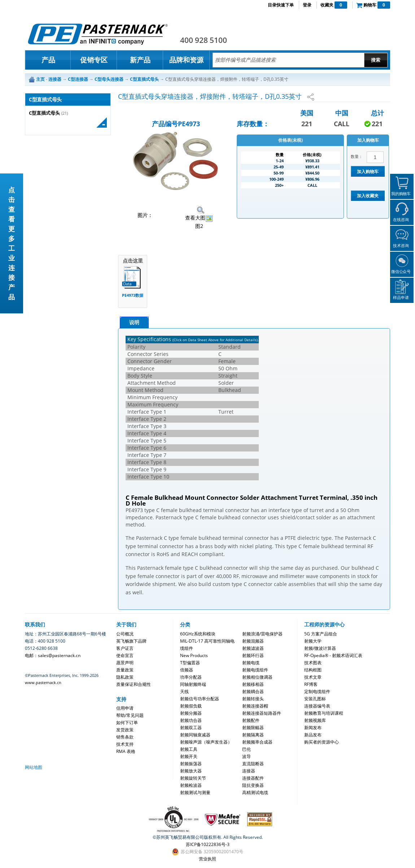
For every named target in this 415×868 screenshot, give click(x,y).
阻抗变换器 (253, 785)
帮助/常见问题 (130, 715)
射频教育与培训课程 (324, 713)
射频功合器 (191, 720)
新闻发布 (313, 728)
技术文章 (313, 677)
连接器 (249, 771)
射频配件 (251, 720)
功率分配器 (191, 677)
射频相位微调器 (257, 677)
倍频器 (187, 670)
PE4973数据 (133, 295)
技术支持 (125, 744)
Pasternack (98, 34)
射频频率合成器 (257, 742)
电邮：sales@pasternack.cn (53, 655)
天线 (184, 691)
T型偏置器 (190, 663)
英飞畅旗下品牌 (131, 641)
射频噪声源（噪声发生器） (206, 742)
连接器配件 (253, 778)
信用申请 (125, 708)
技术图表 (313, 663)
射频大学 (313, 641)
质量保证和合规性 (134, 684)
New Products (194, 655)
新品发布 (313, 735)
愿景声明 (125, 663)
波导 (246, 756)
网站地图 (34, 767)
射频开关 (189, 756)
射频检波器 (191, 785)
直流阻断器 (253, 764)
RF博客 (311, 684)
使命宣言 (125, 655)
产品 (48, 60)
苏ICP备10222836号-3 (208, 844)
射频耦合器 (253, 691)
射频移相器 (253, 684)
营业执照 (208, 859)
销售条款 (125, 737)
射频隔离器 (253, 735)
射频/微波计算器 (320, 648)
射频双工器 (191, 728)
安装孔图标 (315, 699)
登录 (307, 5)
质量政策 (125, 670)
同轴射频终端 (193, 684)
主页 (40, 79)
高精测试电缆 (255, 792)
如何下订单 (127, 722)
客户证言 (125, 648)
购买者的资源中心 (322, 742)
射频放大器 (191, 771)
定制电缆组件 (317, 691)
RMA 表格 (126, 751)
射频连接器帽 (255, 706)
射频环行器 (253, 655)
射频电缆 (251, 663)
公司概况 (125, 634)
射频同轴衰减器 (195, 735)
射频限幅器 (253, 728)
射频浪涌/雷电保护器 (262, 634)
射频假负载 (191, 706)
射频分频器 (191, 713)
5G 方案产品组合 (321, 634)
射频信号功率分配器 (200, 699)
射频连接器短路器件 (262, 713)
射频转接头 (253, 699)
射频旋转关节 (193, 778)
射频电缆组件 (255, 670)
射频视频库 (315, 720)
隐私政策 (125, 677)
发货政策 (125, 730)
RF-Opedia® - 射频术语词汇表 (333, 655)
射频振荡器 (191, 764)
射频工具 (189, 749)
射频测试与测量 (195, 792)
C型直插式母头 (44, 113)
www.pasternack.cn (43, 682)
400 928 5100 (204, 40)
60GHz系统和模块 (198, 634)
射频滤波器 (253, 648)
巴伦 (246, 749)
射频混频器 (253, 641)
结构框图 (313, 670)
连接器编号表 (317, 706)
